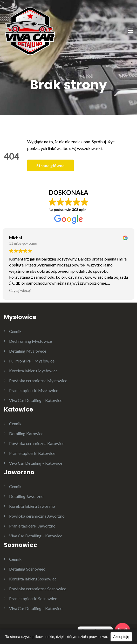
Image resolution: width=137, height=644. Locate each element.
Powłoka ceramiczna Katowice (37, 443)
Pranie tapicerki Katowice (32, 453)
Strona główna (50, 165)
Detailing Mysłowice (28, 351)
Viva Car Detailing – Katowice (36, 400)
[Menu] (131, 31)
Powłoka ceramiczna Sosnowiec (38, 589)
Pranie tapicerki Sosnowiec (33, 598)
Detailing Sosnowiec (27, 569)
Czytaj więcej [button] (20, 290)
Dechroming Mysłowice (30, 341)
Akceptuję (121, 637)
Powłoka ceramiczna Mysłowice (38, 381)
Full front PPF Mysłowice (32, 361)
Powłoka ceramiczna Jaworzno (37, 516)
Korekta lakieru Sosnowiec (33, 579)
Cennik (15, 331)
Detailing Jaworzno (26, 496)
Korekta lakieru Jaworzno (32, 506)
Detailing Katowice (26, 433)
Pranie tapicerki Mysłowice (34, 390)
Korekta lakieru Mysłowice (33, 371)
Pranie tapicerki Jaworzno (32, 526)
